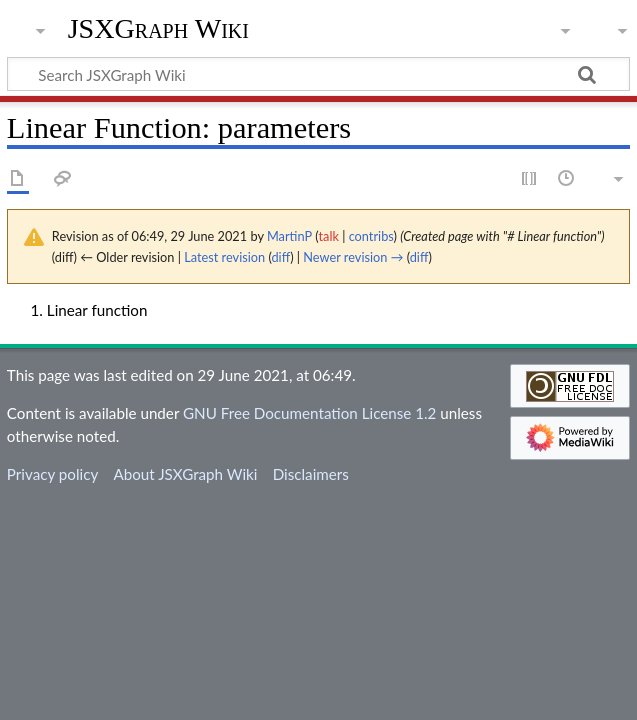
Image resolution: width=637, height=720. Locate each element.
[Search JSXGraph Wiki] (318, 74)
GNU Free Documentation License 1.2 (309, 413)
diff (280, 257)
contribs (371, 236)
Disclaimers (311, 474)
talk (329, 236)
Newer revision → (353, 257)
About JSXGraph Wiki (185, 474)
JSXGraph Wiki (158, 29)
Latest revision (224, 257)
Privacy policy (52, 474)
